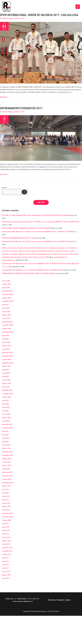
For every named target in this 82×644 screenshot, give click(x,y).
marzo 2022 (6, 410)
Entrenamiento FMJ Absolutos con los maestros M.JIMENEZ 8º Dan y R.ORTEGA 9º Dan (32, 266)
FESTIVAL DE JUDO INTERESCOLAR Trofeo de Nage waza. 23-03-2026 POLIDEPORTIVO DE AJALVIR (36, 211)
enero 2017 (6, 574)
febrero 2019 (7, 503)
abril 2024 (5, 335)
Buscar (4, 184)
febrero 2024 (7, 342)
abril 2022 (5, 407)
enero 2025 (6, 314)
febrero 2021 (7, 445)
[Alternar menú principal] (78, 5)
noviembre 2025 (8, 290)
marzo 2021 (6, 441)
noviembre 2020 (8, 451)
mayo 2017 (6, 561)
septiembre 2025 (8, 297)
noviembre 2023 (8, 352)
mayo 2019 (6, 492)
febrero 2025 (7, 311)
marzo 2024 (6, 338)
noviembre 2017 (8, 547)
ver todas (41, 198)
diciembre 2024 (7, 318)
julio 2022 (5, 397)
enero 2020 (6, 465)
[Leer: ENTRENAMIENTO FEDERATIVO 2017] (41, 134)
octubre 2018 (7, 516)
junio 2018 (6, 523)
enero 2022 (6, 417)
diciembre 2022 (7, 386)
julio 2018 (5, 520)
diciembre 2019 (7, 468)
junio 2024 (6, 332)
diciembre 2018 (7, 509)
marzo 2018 (6, 533)
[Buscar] (24, 188)
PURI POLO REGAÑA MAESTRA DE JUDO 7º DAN (19, 234)
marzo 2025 (6, 308)
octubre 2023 (7, 356)
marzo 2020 (6, 458)
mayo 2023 (6, 369)
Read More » (4, 93)
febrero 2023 (7, 379)
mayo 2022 (6, 403)
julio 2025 (5, 301)
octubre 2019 (7, 475)
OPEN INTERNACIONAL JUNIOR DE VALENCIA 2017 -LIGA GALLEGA (39, 11)
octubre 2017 (7, 551)
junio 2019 (6, 489)
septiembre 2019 (8, 479)
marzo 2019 (6, 499)
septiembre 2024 (8, 328)
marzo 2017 (6, 568)
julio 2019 (5, 485)
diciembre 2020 (7, 448)
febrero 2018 (7, 537)
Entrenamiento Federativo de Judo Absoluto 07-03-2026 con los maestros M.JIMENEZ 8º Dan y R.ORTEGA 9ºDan (41, 218)
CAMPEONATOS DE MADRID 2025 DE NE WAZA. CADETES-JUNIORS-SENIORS (28, 270)
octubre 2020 (7, 455)
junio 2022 (6, 400)
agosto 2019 (6, 482)
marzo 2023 (6, 376)
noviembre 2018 (8, 513)
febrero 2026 (7, 280)
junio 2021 (6, 431)
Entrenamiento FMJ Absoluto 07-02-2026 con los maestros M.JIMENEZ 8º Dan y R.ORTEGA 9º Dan (36, 228)
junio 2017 (6, 557)
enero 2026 (6, 284)
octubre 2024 (7, 325)
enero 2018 (6, 540)
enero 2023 (6, 383)
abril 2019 (5, 496)
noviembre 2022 (8, 390)
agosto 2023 (6, 362)
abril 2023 (5, 373)
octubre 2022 (7, 393)
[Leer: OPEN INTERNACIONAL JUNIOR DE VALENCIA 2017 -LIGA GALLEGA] (41, 49)
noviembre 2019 (8, 472)
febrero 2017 (7, 571)
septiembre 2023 (8, 359)
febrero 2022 (7, 414)
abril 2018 (5, 530)
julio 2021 (5, 427)
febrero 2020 (7, 462)
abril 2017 (5, 564)
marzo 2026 (6, 277)
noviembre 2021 (8, 424)
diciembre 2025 (7, 287)
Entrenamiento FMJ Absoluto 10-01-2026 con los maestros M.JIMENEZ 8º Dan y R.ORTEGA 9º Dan (36, 238)
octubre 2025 (7, 294)
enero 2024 (6, 345)
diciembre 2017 (7, 544)
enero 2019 (6, 506)
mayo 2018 (6, 527)
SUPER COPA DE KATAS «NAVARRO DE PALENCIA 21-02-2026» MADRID (26, 224)
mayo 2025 (6, 304)
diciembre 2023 (7, 349)
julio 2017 (5, 554)
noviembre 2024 (8, 321)
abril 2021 (5, 438)
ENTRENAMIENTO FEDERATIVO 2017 (21, 104)
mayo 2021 (6, 434)
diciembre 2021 (7, 421)
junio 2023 (6, 366)
